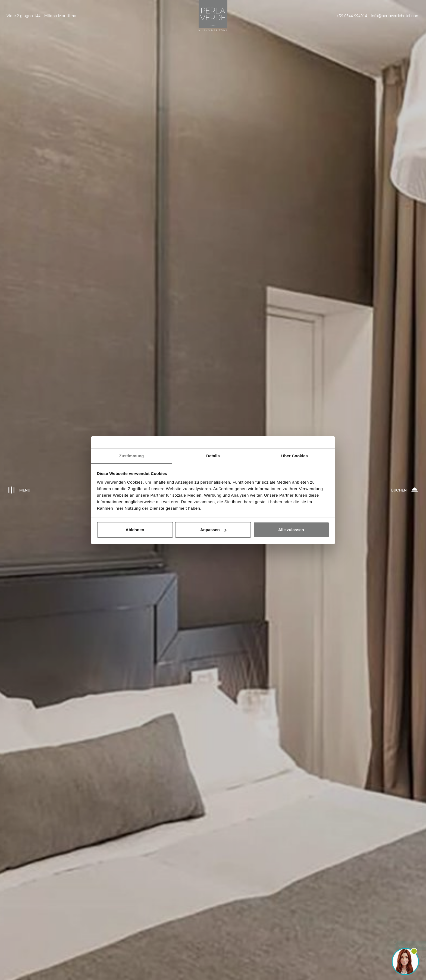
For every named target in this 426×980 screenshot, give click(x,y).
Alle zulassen (291, 530)
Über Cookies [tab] (295, 456)
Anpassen (213, 530)
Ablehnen (135, 530)
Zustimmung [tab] (132, 456)
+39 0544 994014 (352, 16)
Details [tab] (213, 456)
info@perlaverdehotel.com (393, 16)
